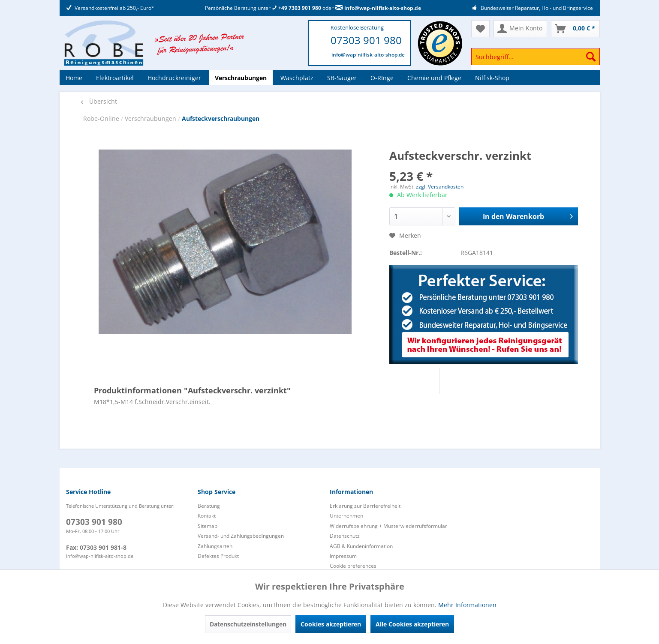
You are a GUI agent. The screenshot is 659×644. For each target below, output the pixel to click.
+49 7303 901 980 (296, 8)
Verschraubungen (151, 118)
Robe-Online (102, 118)
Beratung (209, 506)
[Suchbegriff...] (536, 57)
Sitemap (208, 526)
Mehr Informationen (467, 605)
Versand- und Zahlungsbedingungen (241, 536)
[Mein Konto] (520, 29)
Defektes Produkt (218, 556)
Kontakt (207, 516)
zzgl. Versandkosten (440, 187)
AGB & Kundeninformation (361, 546)
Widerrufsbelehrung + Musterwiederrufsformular (388, 526)
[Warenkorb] (575, 29)
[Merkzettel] (480, 29)
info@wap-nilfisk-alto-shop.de (378, 8)
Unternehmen (346, 516)
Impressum (343, 556)
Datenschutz (345, 536)
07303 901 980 (366, 40)
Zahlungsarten (215, 546)
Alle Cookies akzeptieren (412, 624)
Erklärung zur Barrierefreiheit (365, 506)
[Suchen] (591, 57)
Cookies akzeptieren (331, 624)
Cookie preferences (353, 566)
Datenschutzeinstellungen (248, 624)
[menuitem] (536, 61)
